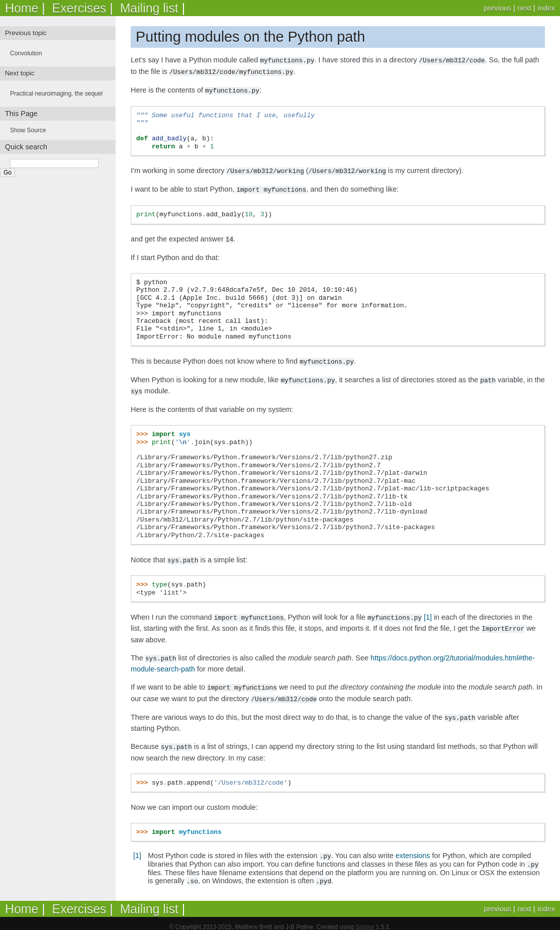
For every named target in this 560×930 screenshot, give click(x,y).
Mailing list (149, 8)
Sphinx (365, 920)
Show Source (28, 130)
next (525, 8)
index (546, 8)
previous (497, 8)
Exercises (79, 8)
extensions (413, 848)
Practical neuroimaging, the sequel (56, 94)
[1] (428, 612)
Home (22, 8)
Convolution (26, 53)
